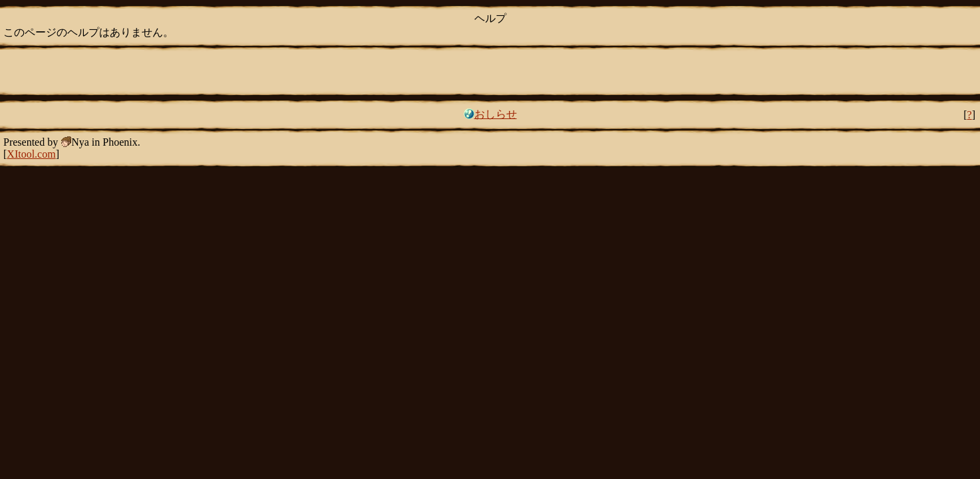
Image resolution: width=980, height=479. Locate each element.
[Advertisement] (490, 70)
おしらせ (496, 114)
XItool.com (31, 154)
